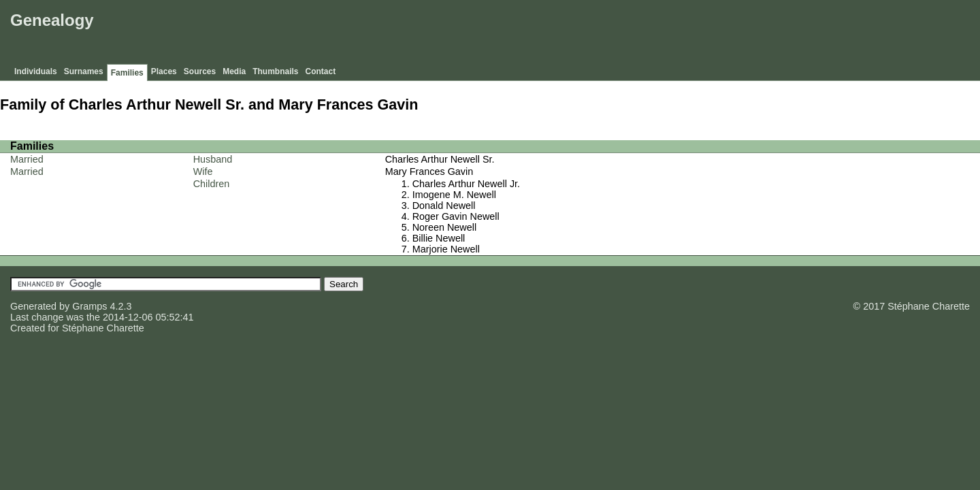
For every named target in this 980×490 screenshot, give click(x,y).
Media (234, 71)
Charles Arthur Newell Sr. (440, 159)
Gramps (89, 306)
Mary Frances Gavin (429, 171)
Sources (200, 71)
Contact (321, 71)
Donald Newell (444, 206)
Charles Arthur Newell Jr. (466, 184)
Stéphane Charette (103, 328)
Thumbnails (275, 71)
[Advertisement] (729, 34)
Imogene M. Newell (454, 195)
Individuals (36, 71)
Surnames (84, 71)
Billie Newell (439, 238)
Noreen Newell (444, 227)
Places (164, 71)
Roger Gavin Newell (456, 216)
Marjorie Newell (446, 249)
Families (127, 73)
